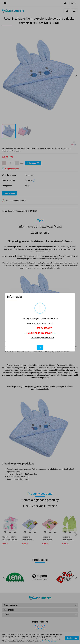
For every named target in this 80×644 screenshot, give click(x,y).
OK (40, 347)
